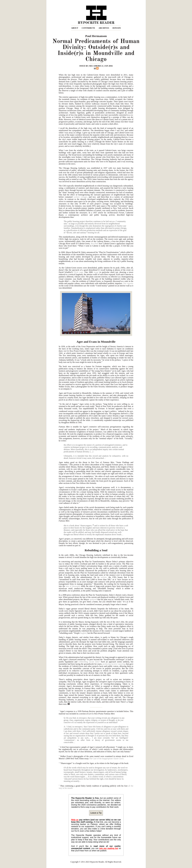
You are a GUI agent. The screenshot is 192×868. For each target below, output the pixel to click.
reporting (122, 664)
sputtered (93, 599)
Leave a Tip (96, 813)
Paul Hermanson (96, 36)
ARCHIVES (104, 28)
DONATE (117, 28)
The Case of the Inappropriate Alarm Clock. (107, 759)
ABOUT (75, 28)
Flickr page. (79, 272)
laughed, (84, 633)
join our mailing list (109, 848)
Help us (75, 820)
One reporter (128, 283)
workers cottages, (81, 197)
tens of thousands (73, 586)
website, (104, 577)
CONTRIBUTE (88, 28)
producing (107, 664)
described (95, 244)
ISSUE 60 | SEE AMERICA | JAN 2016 (96, 66)
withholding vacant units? (89, 662)
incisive (114, 664)
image (96, 272)
